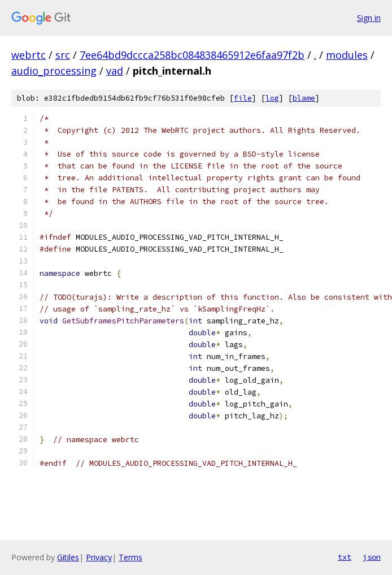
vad (115, 71)
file (243, 98)
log (272, 98)
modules (347, 55)
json (372, 557)
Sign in (369, 18)
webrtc (29, 55)
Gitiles (68, 557)
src (63, 55)
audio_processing (54, 71)
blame (304, 98)
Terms (130, 557)
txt (345, 557)
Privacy (99, 557)
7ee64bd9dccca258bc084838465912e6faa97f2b (192, 55)
